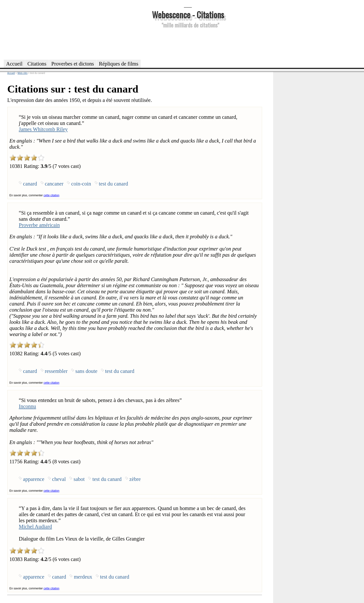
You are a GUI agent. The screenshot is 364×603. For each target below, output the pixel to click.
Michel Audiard (35, 527)
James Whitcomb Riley (43, 129)
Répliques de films (119, 64)
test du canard (113, 184)
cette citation (51, 195)
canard (30, 184)
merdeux (83, 577)
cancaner (54, 184)
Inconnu (27, 406)
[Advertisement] (188, 43)
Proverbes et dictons (73, 64)
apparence (34, 479)
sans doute (86, 371)
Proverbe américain (39, 225)
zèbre (135, 479)
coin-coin (81, 184)
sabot (79, 479)
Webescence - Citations (188, 14)
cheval (59, 479)
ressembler (56, 371)
